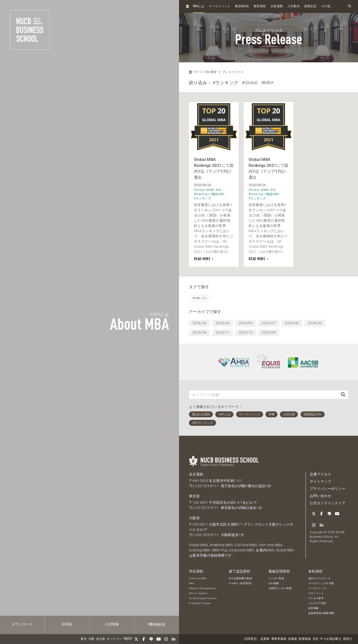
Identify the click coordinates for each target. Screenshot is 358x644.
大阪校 (194, 518)
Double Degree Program (203, 598)
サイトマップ (320, 481)
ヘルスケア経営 (317, 603)
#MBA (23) (200, 298)
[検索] (343, 395)
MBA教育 (210, 72)
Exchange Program (200, 603)
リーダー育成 (276, 578)
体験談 (157, 625)
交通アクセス (320, 474)
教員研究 (242, 6)
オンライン (114, 639)
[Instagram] (166, 639)
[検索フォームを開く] (350, 6)
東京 (84, 639)
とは (199, 6)
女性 (316, 639)
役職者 (292, 639)
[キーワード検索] (264, 395)
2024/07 (268, 323)
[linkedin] (174, 639)
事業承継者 (279, 639)
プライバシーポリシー (328, 489)
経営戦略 (313, 608)
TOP (194, 72)
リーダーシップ (317, 588)
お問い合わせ (320, 496)
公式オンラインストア (328, 503)
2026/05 (199, 323)
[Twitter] (136, 639)
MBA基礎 (274, 583)
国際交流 (310, 6)
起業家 (265, 639)
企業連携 (277, 6)
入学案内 (293, 6)
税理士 (348, 639)
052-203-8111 (207, 486)
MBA (192, 583)
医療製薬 (305, 639)
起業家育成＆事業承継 (321, 613)
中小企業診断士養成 (240, 578)
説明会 (67, 624)
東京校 (194, 496)
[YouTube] (159, 639)
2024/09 (246, 323)
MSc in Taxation (198, 593)
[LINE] (151, 639)
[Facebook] (144, 639)
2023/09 (268, 332)
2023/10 (246, 332)
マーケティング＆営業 (321, 583)
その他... (327, 6)
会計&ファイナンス (319, 578)
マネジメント (316, 593)
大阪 (91, 639)
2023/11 (223, 332)
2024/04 (199, 332)
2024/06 (292, 323)
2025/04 (223, 323)
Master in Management (202, 588)
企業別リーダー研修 (280, 588)
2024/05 (315, 323)
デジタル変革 (316, 598)
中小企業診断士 (331, 639)
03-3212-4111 (207, 508)
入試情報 (112, 624)
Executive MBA (198, 578)
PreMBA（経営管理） (241, 583)
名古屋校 (196, 474)
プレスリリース (233, 72)
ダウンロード (22, 624)
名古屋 (101, 639)
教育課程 (260, 6)
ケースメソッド (220, 6)
